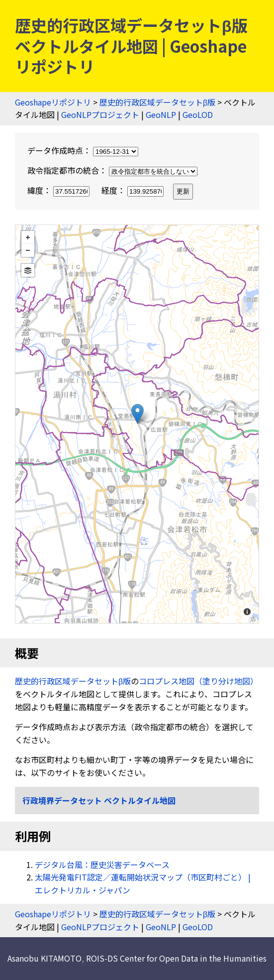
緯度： (59, 190)
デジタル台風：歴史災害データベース (102, 865)
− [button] (28, 250)
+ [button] (28, 237)
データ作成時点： (83, 150)
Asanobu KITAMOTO (45, 958)
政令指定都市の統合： (112, 170)
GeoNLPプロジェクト (100, 114)
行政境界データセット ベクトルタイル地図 (99, 800)
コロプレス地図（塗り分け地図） (198, 681)
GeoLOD (198, 114)
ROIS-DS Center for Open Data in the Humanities (176, 958)
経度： (134, 190)
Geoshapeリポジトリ (53, 102)
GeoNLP (161, 114)
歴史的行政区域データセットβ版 (157, 102)
